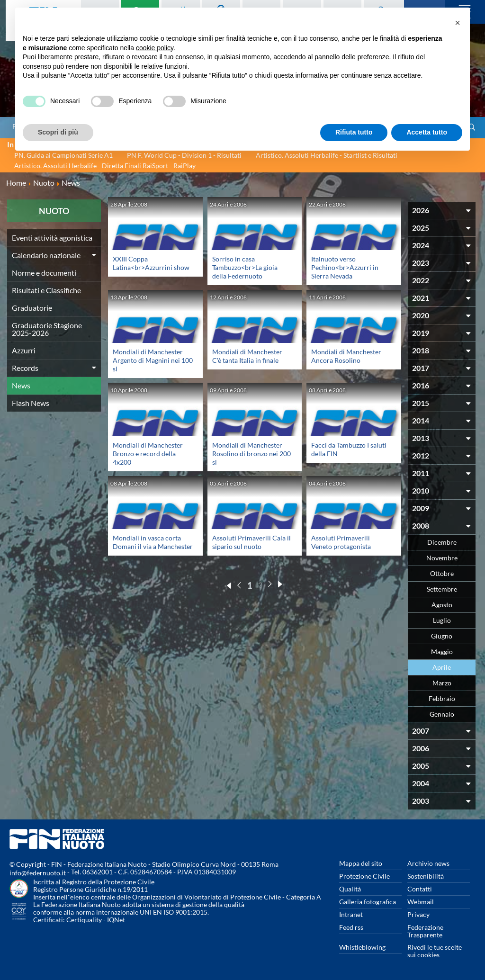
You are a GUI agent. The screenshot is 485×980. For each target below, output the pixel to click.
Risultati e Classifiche (46, 290)
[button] (458, 23)
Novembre (442, 558)
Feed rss (351, 927)
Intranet (351, 914)
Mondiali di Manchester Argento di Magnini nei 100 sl (153, 360)
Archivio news (428, 863)
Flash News (31, 403)
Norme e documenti (44, 273)
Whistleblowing (362, 947)
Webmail (421, 902)
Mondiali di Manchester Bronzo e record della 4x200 (148, 454)
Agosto (442, 605)
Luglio (442, 620)
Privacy (418, 914)
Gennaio (442, 714)
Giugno (442, 636)
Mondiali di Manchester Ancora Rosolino (346, 356)
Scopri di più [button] (58, 132)
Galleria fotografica (368, 902)
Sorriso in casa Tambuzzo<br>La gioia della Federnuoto (245, 267)
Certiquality (84, 920)
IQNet (116, 920)
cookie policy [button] (155, 48)
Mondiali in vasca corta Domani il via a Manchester (153, 542)
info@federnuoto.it (38, 873)
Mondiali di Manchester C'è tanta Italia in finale (247, 356)
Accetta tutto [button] (427, 132)
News (21, 385)
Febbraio (442, 698)
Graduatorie (32, 308)
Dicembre (442, 542)
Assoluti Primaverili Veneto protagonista (341, 542)
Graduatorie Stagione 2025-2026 (47, 329)
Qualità (350, 889)
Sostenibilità (426, 876)
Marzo (442, 683)
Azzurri (24, 350)
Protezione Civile (364, 876)
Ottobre (442, 573)
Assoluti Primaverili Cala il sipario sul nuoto (251, 542)
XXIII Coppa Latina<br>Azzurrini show (151, 263)
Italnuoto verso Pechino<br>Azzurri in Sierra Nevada (345, 267)
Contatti (420, 889)
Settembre (442, 589)
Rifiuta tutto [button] (354, 132)
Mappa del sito (361, 863)
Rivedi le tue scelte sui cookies (435, 951)
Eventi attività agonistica (52, 238)
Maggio (442, 652)
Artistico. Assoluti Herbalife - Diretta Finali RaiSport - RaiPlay (105, 166)
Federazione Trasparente (425, 931)
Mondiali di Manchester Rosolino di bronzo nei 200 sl (251, 454)
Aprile (442, 667)
